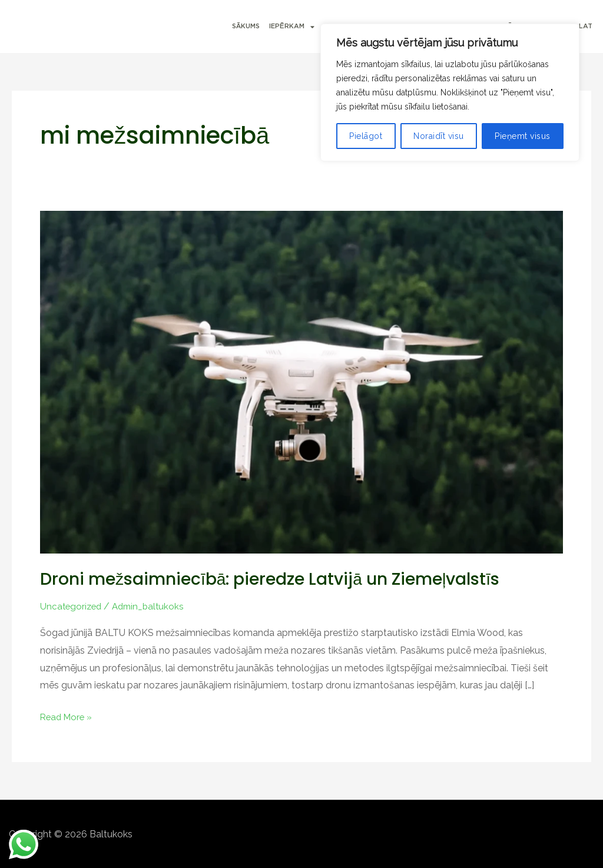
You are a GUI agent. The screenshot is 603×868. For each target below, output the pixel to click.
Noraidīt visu (439, 136)
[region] (450, 92)
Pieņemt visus (523, 136)
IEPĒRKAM (292, 27)
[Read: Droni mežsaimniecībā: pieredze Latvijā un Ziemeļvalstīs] (301, 381)
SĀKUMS (246, 26)
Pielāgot (366, 136)
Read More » (68, 715)
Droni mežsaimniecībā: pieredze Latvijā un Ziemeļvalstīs (284, 579)
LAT (586, 26)
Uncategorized (72, 606)
